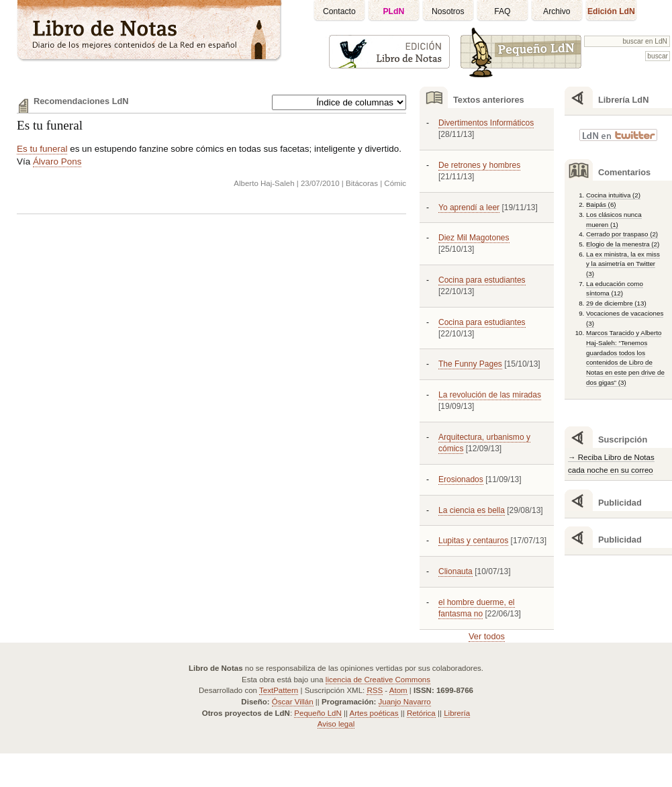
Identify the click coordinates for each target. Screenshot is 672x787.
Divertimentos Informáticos (486, 123)
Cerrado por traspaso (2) (622, 234)
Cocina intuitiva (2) (613, 195)
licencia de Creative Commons (378, 680)
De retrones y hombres (479, 165)
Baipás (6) (601, 204)
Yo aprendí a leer (469, 207)
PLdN (394, 11)
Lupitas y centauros (473, 541)
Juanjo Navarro (405, 702)
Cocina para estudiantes (482, 280)
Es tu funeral (50, 125)
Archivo (557, 11)
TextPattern (279, 690)
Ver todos (487, 636)
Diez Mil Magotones (474, 238)
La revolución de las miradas (490, 395)
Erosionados (461, 479)
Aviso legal (336, 724)
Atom (398, 690)
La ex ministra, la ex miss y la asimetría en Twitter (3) (623, 264)
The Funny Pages (470, 364)
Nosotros (448, 11)
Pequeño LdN (318, 713)
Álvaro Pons (57, 161)
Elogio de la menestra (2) (623, 244)
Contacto (339, 11)
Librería (457, 713)
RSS (375, 690)
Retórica (421, 713)
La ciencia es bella (472, 510)
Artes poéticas (374, 713)
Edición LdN (611, 11)
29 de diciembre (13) (616, 303)
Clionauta (455, 571)
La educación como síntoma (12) (615, 289)
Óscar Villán (293, 702)
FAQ (502, 11)
